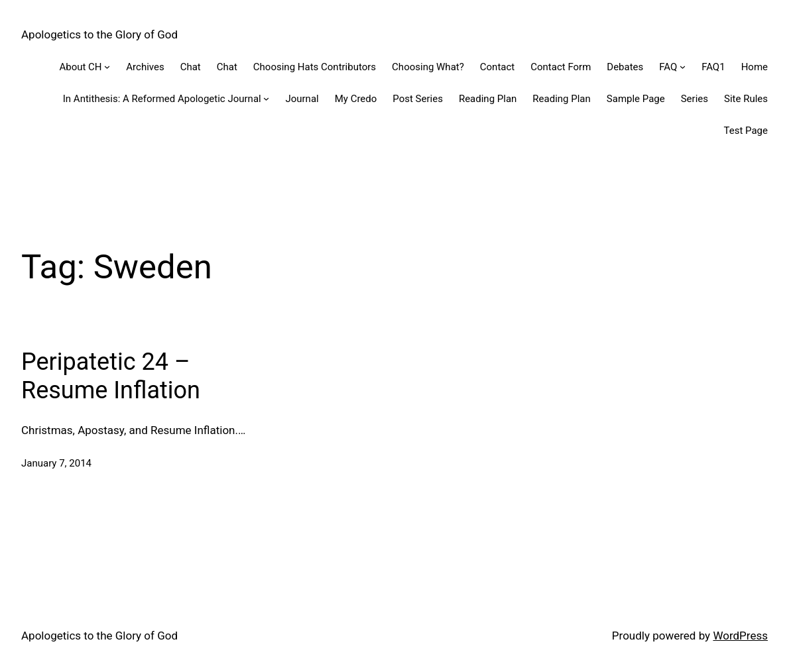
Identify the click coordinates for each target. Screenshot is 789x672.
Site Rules (746, 99)
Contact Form (561, 67)
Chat (191, 67)
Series (695, 99)
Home (755, 67)
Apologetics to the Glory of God (99, 34)
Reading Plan (488, 99)
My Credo (356, 99)
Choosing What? (428, 67)
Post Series (418, 99)
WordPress (740, 636)
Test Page (746, 131)
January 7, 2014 (56, 463)
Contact (497, 67)
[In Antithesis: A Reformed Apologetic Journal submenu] (266, 98)
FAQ (668, 67)
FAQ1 (713, 67)
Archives (145, 67)
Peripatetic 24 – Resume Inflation (111, 376)
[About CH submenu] (107, 67)
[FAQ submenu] (683, 67)
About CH (80, 67)
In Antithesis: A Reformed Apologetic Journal (162, 99)
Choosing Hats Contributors (315, 67)
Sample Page (636, 99)
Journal (302, 99)
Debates (625, 67)
